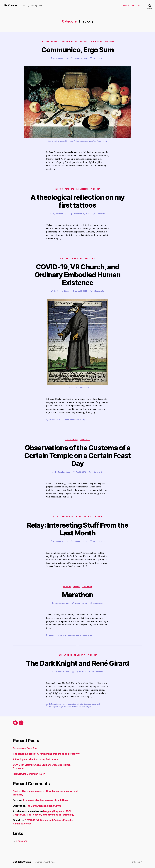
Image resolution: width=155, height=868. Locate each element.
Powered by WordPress (44, 862)
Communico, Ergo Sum (77, 50)
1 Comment (100, 214)
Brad (15, 791)
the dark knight (85, 707)
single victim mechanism (68, 707)
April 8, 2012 (81, 472)
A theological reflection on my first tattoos (77, 201)
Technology (96, 41)
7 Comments (98, 603)
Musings (55, 41)
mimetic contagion (68, 704)
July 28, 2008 (81, 672)
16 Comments (98, 672)
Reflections (82, 189)
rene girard (95, 704)
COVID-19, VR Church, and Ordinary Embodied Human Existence (78, 275)
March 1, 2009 (81, 603)
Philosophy (67, 41)
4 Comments (97, 472)
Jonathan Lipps (62, 58)
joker (58, 704)
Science (87, 517)
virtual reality (80, 420)
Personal (69, 189)
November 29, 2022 (82, 214)
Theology (109, 41)
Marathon (78, 595)
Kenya (52, 635)
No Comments (99, 58)
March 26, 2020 (81, 291)
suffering (84, 635)
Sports (77, 586)
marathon (59, 635)
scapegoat (54, 707)
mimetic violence (83, 704)
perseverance (74, 635)
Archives (136, 5)
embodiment (68, 420)
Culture (45, 41)
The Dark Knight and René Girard (77, 663)
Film (60, 655)
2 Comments (99, 291)
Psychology (81, 41)
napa (65, 635)
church (52, 420)
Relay (79, 517)
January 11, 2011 (80, 541)
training (91, 635)
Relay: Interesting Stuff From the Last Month (77, 529)
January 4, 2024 (80, 58)
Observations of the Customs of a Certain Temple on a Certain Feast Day (77, 456)
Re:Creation (11, 5)
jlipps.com (21, 841)
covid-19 (59, 420)
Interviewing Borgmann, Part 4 (29, 774)
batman (52, 704)
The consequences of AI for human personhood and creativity (46, 754)
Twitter (126, 5)
